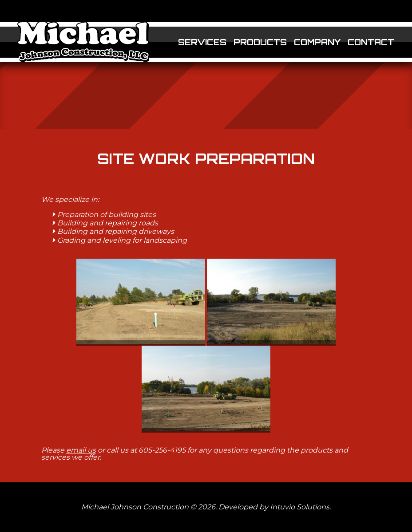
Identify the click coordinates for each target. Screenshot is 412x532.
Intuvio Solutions (300, 507)
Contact (371, 42)
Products (260, 42)
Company (317, 42)
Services (202, 42)
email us (81, 450)
